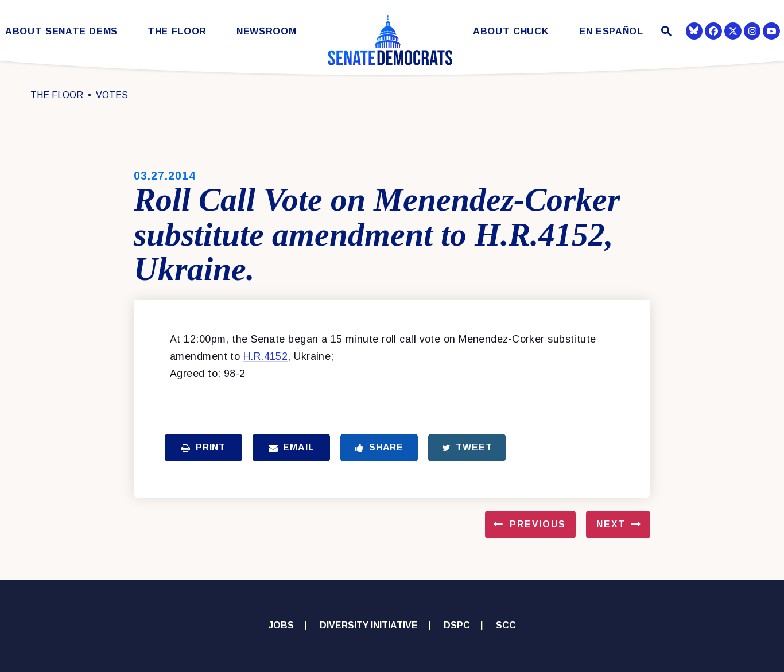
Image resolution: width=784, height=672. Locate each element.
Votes (112, 95)
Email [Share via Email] (292, 447)
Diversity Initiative (368, 625)
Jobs (281, 625)
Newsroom (266, 31)
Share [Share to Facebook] (379, 447)
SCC (506, 625)
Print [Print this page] (203, 447)
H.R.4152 (266, 356)
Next (611, 524)
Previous (538, 524)
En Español (611, 31)
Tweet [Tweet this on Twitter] (467, 447)
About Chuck (511, 31)
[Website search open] (665, 32)
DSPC (457, 625)
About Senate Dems (61, 31)
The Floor (177, 31)
